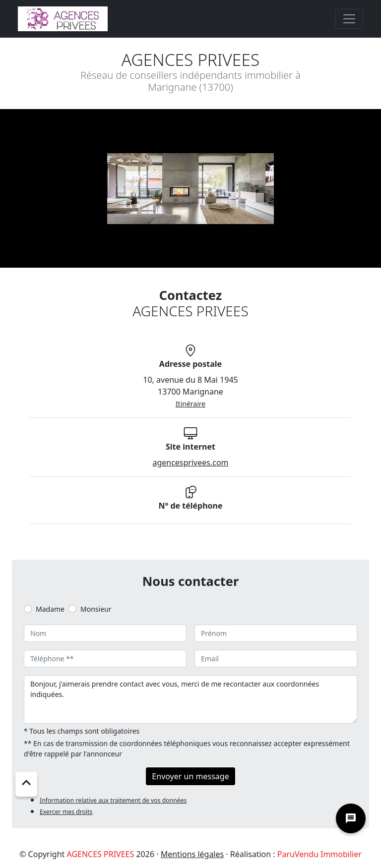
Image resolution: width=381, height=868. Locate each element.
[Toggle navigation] (349, 19)
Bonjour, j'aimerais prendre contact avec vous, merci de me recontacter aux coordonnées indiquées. (190, 699)
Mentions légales (192, 854)
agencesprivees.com (190, 463)
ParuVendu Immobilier (319, 854)
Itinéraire (190, 404)
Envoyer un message (190, 776)
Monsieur (96, 609)
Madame (50, 609)
